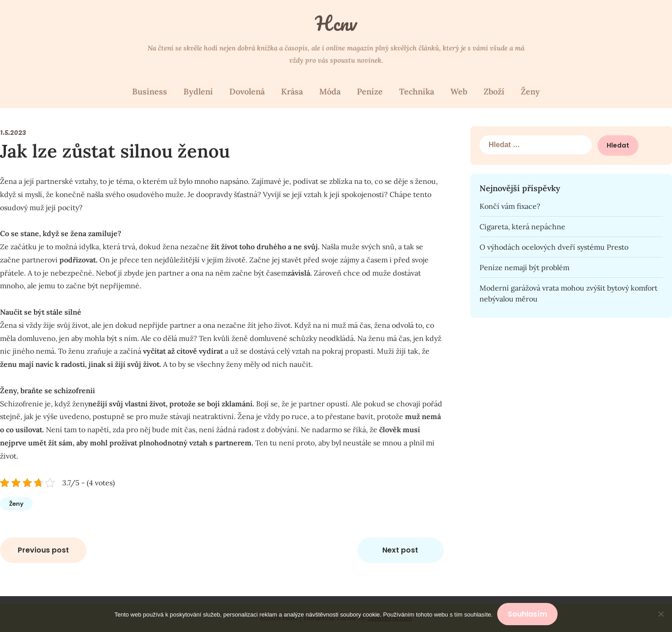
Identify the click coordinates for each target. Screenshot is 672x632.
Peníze (370, 91)
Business (150, 91)
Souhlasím (527, 614)
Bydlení (198, 91)
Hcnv (336, 23)
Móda (330, 91)
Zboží (494, 91)
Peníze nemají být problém (524, 267)
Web (459, 91)
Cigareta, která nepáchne (522, 227)
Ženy (530, 91)
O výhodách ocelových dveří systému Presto (554, 247)
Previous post (43, 550)
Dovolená (247, 91)
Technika (417, 91)
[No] (661, 614)
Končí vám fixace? (510, 206)
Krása (292, 91)
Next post (400, 550)
